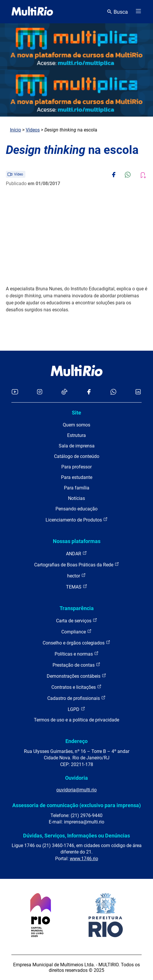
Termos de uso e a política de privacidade (76, 720)
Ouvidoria (76, 778)
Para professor (76, 467)
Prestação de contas (76, 665)
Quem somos (76, 425)
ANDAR (76, 553)
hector (76, 576)
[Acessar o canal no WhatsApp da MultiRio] (113, 392)
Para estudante (77, 477)
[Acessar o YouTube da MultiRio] (15, 392)
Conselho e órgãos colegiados (76, 643)
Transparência (77, 608)
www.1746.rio (84, 859)
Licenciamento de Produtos (77, 520)
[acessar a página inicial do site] (32, 12)
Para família (77, 488)
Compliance (76, 632)
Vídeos (33, 130)
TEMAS (77, 587)
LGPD (76, 709)
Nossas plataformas (77, 541)
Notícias (76, 498)
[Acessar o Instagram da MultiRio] (40, 392)
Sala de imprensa (77, 446)
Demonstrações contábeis (76, 676)
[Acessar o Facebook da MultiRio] (89, 392)
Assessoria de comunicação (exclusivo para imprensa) (76, 805)
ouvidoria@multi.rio (76, 790)
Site (76, 413)
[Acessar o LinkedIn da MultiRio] (138, 392)
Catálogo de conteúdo (77, 456)
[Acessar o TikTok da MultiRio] (64, 392)
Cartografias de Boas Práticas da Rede (77, 564)
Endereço (76, 741)
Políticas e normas (77, 654)
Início (15, 130)
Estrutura (76, 435)
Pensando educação (76, 509)
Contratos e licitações (76, 687)
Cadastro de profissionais (76, 698)
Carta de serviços (77, 620)
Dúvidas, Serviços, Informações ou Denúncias (76, 836)
